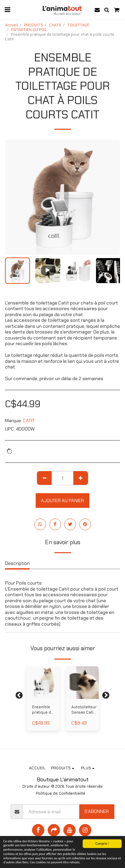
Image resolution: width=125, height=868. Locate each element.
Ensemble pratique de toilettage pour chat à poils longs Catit (43, 710)
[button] (7, 10)
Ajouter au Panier (62, 501)
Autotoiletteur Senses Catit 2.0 (84, 710)
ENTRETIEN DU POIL (29, 30)
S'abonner (96, 811)
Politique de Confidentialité (61, 793)
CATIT (29, 420)
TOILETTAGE (78, 25)
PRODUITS (33, 25)
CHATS (55, 25)
